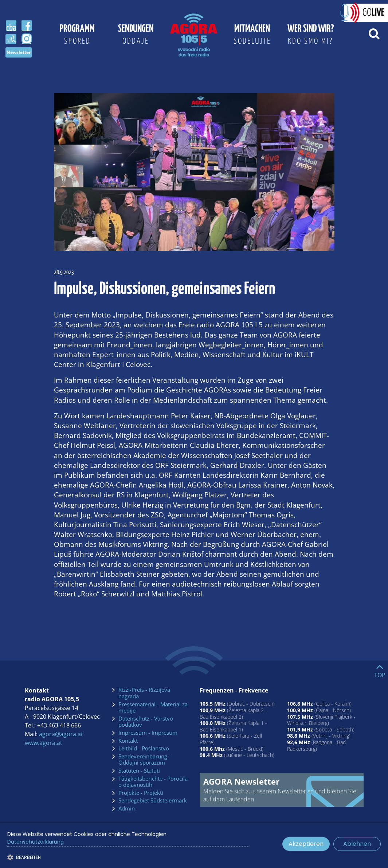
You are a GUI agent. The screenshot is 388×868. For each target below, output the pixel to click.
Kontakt (128, 741)
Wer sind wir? (310, 36)
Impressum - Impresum (148, 733)
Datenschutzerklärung (36, 842)
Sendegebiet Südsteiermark (153, 801)
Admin (127, 809)
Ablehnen (357, 844)
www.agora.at (44, 743)
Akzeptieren (306, 844)
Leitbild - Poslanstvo (144, 749)
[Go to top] (380, 669)
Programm (77, 36)
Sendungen (136, 36)
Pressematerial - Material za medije (153, 708)
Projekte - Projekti (141, 793)
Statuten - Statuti (139, 771)
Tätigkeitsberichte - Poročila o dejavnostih (153, 782)
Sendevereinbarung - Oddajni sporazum (144, 760)
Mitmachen (252, 36)
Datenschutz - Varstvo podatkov (146, 722)
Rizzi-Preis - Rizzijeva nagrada (144, 693)
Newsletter (19, 52)
